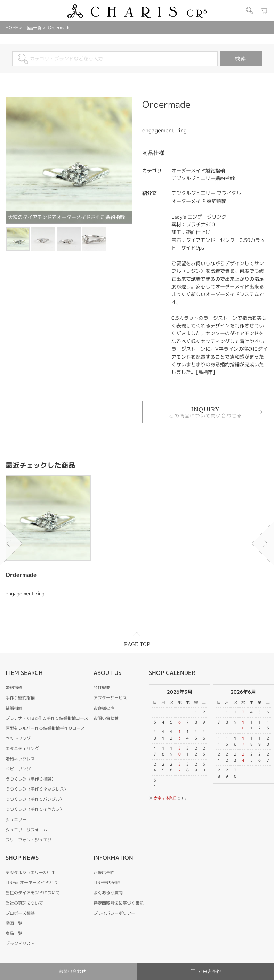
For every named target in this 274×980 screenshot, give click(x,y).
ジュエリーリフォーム (26, 830)
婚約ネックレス (20, 759)
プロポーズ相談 (20, 913)
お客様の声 (104, 708)
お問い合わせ (106, 718)
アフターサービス (110, 698)
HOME (12, 28)
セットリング (18, 738)
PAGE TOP (137, 644)
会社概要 (102, 688)
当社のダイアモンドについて (33, 893)
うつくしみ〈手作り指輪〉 (31, 779)
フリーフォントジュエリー (31, 840)
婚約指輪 (14, 688)
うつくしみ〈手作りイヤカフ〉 (35, 809)
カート (265, 10)
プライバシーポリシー (114, 913)
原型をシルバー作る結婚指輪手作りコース (45, 728)
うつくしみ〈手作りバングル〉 (35, 799)
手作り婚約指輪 (20, 698)
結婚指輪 (14, 708)
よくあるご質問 (108, 893)
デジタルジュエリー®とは (30, 872)
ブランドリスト (20, 943)
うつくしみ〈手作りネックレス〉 (37, 789)
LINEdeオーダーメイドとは (31, 883)
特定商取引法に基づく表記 (119, 903)
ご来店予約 (104, 872)
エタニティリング (22, 748)
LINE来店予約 (107, 883)
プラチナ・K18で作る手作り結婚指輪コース (47, 718)
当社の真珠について (24, 903)
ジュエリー (16, 820)
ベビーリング (18, 769)
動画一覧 (14, 923)
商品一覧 (33, 28)
